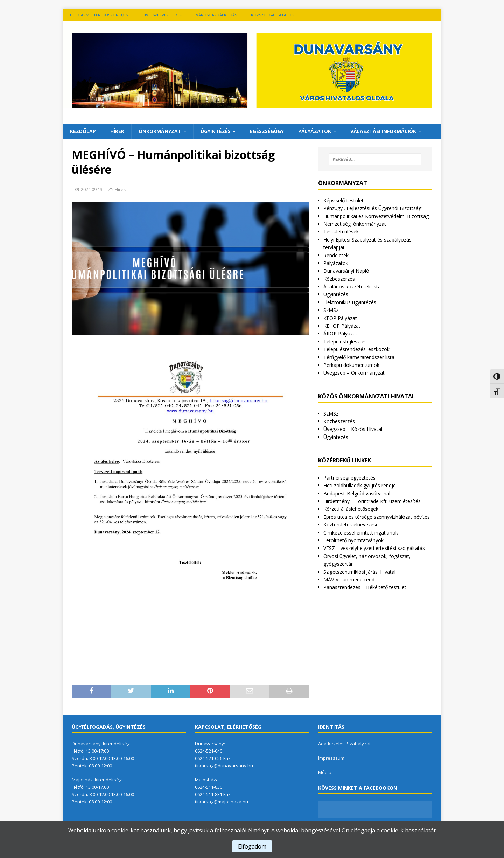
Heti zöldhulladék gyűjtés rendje (360, 485)
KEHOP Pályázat (342, 326)
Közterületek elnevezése (351, 525)
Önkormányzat (160, 131)
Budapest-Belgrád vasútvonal (357, 493)
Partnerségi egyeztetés (349, 478)
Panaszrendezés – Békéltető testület (365, 587)
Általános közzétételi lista (352, 287)
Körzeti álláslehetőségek (351, 509)
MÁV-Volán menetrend (349, 580)
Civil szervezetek (160, 15)
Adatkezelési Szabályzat (344, 744)
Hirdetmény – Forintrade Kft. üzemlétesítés (372, 501)
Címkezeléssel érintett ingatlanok (361, 533)
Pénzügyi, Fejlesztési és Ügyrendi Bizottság (372, 208)
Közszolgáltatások (272, 15)
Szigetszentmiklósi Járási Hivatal (359, 572)
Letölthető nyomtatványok (353, 540)
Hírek (117, 131)
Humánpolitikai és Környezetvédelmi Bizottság (376, 216)
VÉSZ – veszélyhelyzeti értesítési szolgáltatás (374, 548)
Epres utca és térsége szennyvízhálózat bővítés (377, 517)
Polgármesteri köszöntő (97, 15)
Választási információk (383, 131)
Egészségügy (267, 131)
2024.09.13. (92, 189)
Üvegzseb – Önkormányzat (354, 373)
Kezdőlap (83, 131)
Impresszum (331, 758)
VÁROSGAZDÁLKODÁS (216, 15)
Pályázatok (315, 131)
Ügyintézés (216, 131)
